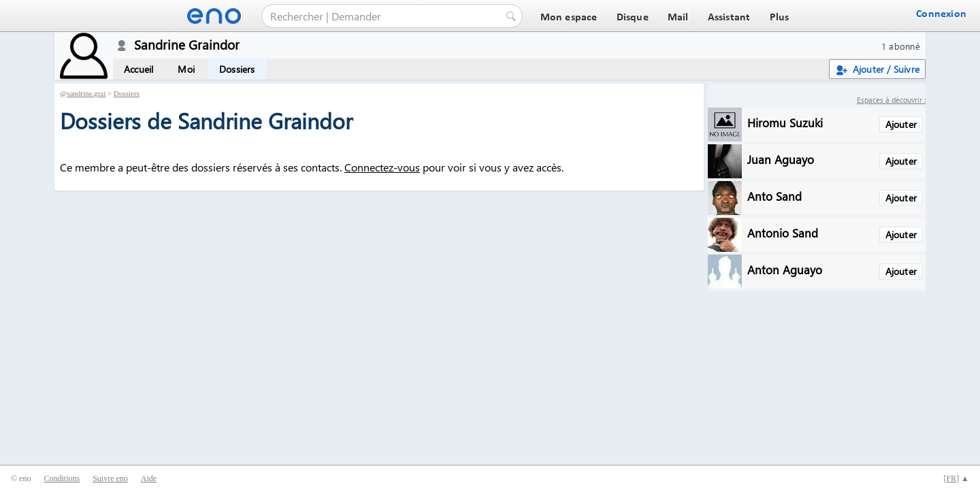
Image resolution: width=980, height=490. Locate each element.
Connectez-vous (382, 167)
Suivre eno (110, 478)
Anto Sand (774, 196)
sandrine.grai (86, 93)
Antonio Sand (783, 232)
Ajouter (901, 124)
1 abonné (901, 46)
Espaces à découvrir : (891, 100)
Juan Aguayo (781, 159)
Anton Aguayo (785, 269)
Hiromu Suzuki (785, 122)
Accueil (138, 69)
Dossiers (237, 69)
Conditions (62, 478)
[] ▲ (956, 478)
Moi (186, 69)
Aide (149, 478)
